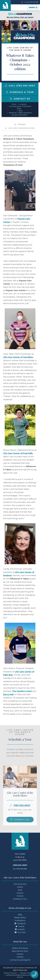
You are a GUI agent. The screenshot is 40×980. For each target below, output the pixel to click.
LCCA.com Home (30, 2)
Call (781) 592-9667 (20, 86)
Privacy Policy (10, 973)
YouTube (20, 932)
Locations (23, 104)
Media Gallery (20, 918)
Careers (20, 893)
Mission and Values (20, 948)
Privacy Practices (28, 973)
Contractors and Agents (20, 960)
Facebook (20, 924)
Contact (20, 896)
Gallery (20, 887)
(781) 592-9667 (22, 811)
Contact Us (20, 99)
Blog (20, 111)
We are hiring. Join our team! (20, 15)
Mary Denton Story (20, 951)
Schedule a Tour (20, 92)
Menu (34, 8)
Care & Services (20, 884)
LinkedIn (20, 929)
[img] (6, 86)
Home (14, 104)
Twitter (20, 927)
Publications (20, 921)
